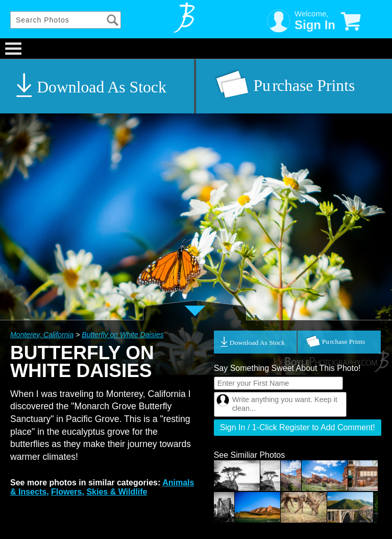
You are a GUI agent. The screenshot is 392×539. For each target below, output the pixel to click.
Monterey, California (42, 335)
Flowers (66, 492)
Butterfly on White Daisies (122, 335)
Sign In (315, 25)
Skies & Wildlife (117, 492)
